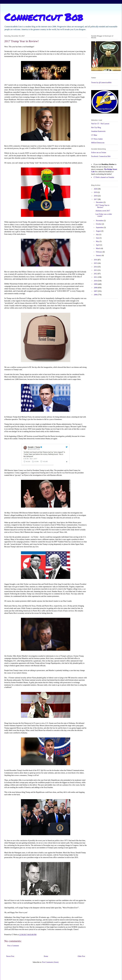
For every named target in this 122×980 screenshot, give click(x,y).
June (98, 238)
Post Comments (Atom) (50, 962)
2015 (96, 263)
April (98, 245)
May (98, 241)
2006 (96, 295)
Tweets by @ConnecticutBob (101, 83)
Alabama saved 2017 (103, 211)
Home (46, 956)
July (98, 234)
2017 (96, 199)
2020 (96, 189)
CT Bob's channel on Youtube (104, 177)
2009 (96, 284)
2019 (96, 192)
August (99, 231)
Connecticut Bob (44, 17)
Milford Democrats (98, 143)
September (100, 227)
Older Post (81, 956)
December (100, 202)
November (100, 221)
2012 (96, 274)
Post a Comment (13, 946)
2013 (96, 270)
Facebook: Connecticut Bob (101, 156)
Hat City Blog (96, 128)
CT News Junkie (97, 139)
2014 (96, 267)
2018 (96, 196)
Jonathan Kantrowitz (98, 131)
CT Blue (94, 135)
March (98, 248)
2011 (96, 277)
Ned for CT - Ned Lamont (100, 124)
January (99, 255)
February (99, 252)
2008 (96, 288)
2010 (96, 281)
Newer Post (10, 956)
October (99, 224)
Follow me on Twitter (99, 153)
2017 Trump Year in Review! (102, 206)
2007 (96, 291)
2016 (96, 260)
